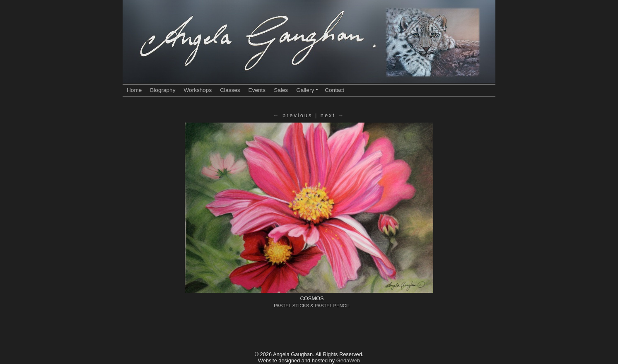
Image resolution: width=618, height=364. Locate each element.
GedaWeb (348, 360)
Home (134, 90)
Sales (281, 90)
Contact (334, 90)
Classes (230, 90)
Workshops (198, 90)
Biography (163, 90)
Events (257, 90)
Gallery (307, 90)
